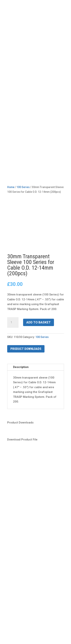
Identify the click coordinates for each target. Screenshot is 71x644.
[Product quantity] (13, 322)
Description (21, 367)
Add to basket (39, 322)
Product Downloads (26, 349)
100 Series (42, 337)
